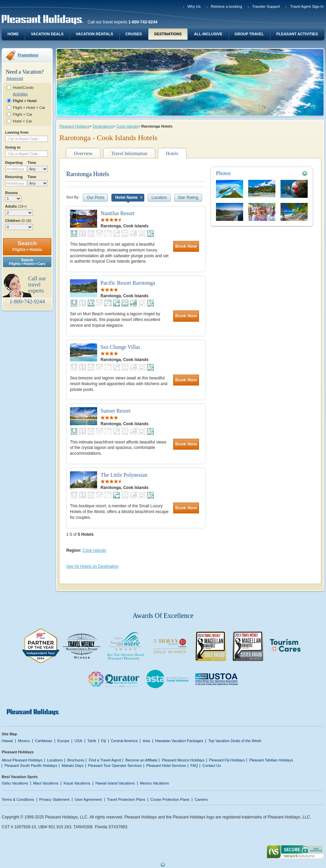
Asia (146, 741)
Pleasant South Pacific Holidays (31, 766)
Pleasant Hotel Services (166, 766)
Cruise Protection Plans (170, 799)
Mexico (24, 741)
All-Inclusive (208, 34)
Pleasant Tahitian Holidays (271, 760)
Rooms (11, 193)
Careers (201, 799)
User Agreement (88, 799)
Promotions (28, 55)
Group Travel (249, 34)
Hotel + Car (22, 121)
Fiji (104, 741)
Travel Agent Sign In (307, 6)
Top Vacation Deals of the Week (235, 741)
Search (27, 246)
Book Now (186, 246)
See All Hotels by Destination (92, 566)
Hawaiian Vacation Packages (179, 741)
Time (32, 163)
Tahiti (92, 741)
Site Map (9, 734)
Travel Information (129, 154)
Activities (20, 94)
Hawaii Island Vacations (115, 783)
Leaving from (17, 132)
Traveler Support (266, 6)
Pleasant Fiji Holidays (227, 760)
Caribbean (44, 741)
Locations (55, 760)
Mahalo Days (73, 766)
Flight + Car (23, 114)
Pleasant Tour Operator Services (115, 766)
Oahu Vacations (15, 783)
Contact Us (212, 766)
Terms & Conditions (18, 799)
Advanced (15, 78)
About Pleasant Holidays (22, 760)
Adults (16, 206)
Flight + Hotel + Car (29, 108)
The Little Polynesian (124, 475)
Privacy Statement (55, 799)
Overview (83, 154)
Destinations (168, 34)
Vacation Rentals (94, 34)
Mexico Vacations (155, 783)
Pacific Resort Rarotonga (128, 283)
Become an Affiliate (141, 760)
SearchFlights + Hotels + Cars (27, 262)
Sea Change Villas (120, 347)
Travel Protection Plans (126, 799)
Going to (13, 147)
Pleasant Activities (297, 34)
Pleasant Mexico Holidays (183, 760)
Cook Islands (127, 126)
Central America (124, 741)
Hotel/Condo (23, 88)
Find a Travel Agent (105, 760)
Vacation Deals (47, 34)
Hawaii (7, 741)
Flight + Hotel (25, 101)
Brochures (76, 760)
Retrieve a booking (227, 6)
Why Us (194, 6)
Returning (14, 177)
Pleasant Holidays (74, 126)
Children (18, 221)
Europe (64, 741)
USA (78, 741)
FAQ (194, 766)
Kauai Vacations (77, 783)
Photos (223, 173)
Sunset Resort (115, 411)
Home (13, 34)
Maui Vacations (46, 783)
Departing (14, 163)
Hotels (172, 154)
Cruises (134, 34)
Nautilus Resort (117, 213)
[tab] (262, 173)
